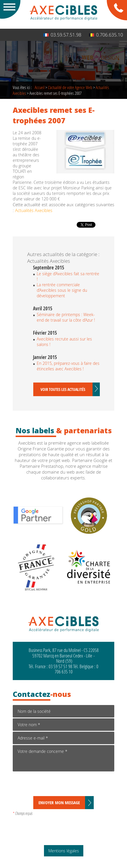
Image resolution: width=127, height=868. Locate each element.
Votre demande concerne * (63, 758)
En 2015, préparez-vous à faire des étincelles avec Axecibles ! (68, 366)
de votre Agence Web (70, 87)
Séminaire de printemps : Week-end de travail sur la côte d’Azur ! (66, 317)
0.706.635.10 (106, 35)
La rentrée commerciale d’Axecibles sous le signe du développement (62, 290)
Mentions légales (64, 851)
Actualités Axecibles (34, 210)
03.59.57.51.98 (62, 35)
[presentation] (57, 785)
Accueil (40, 87)
